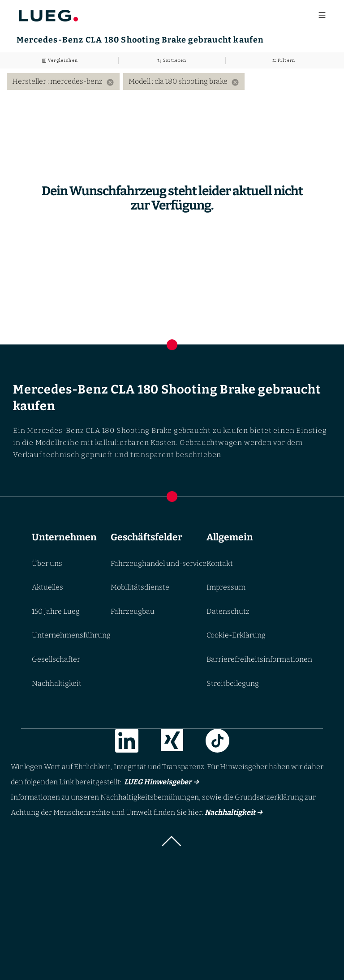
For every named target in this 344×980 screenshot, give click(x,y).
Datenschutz (228, 611)
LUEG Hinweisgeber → (160, 782)
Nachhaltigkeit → (234, 812)
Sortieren (174, 60)
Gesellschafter (56, 659)
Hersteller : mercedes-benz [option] (63, 81)
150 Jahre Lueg (56, 611)
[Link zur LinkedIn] (127, 742)
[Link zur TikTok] (217, 742)
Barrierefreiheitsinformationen (259, 659)
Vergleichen (62, 60)
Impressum (226, 587)
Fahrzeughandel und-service (159, 563)
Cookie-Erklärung (236, 636)
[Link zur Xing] (172, 742)
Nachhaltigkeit (57, 683)
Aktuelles (47, 587)
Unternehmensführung (71, 636)
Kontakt (220, 563)
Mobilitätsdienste (140, 587)
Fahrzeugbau (133, 611)
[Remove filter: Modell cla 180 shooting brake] (235, 82)
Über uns (47, 563)
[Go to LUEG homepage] (48, 14)
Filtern (286, 60)
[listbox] (172, 81)
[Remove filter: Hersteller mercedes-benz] (110, 82)
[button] (172, 844)
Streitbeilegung (233, 683)
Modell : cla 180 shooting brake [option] (184, 81)
